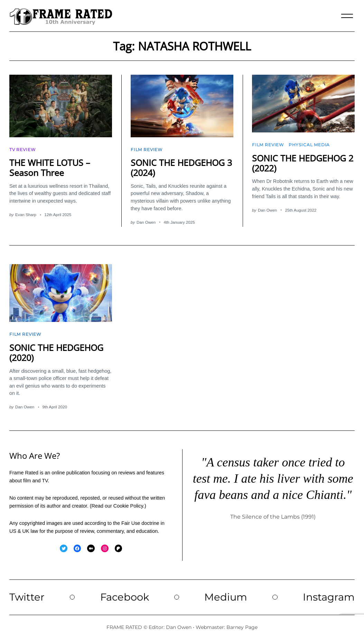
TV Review (22, 150)
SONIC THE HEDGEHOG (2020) (56, 353)
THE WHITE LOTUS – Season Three (50, 168)
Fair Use (131, 523)
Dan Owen (146, 222)
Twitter (27, 597)
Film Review (147, 150)
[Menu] (347, 16)
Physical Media (309, 145)
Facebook (125, 597)
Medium (226, 597)
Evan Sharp (26, 215)
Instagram (329, 597)
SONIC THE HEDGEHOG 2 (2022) (303, 163)
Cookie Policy (128, 506)
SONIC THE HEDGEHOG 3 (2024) (181, 168)
